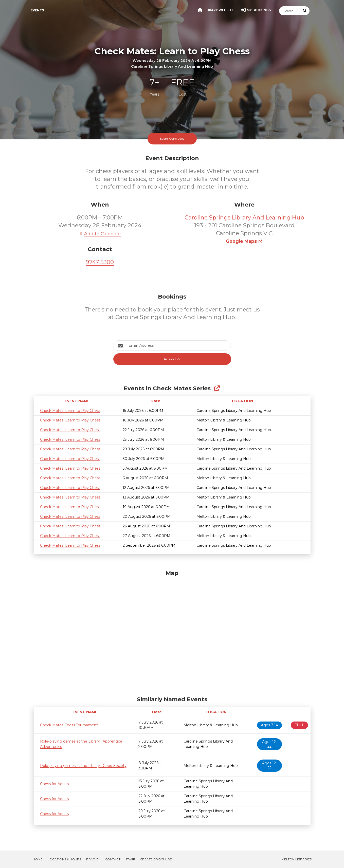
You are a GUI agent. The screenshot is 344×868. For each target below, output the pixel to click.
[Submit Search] (305, 11)
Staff (130, 859)
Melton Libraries (296, 859)
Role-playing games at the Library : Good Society (83, 766)
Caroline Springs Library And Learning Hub (244, 218)
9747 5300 (100, 262)
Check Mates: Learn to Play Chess (70, 411)
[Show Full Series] (217, 388)
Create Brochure (156, 859)
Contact (113, 859)
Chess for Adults (54, 784)
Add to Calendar (100, 234)
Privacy (93, 859)
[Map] (172, 632)
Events (37, 10)
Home (38, 859)
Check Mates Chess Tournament (69, 725)
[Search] (290, 11)
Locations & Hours (64, 859)
